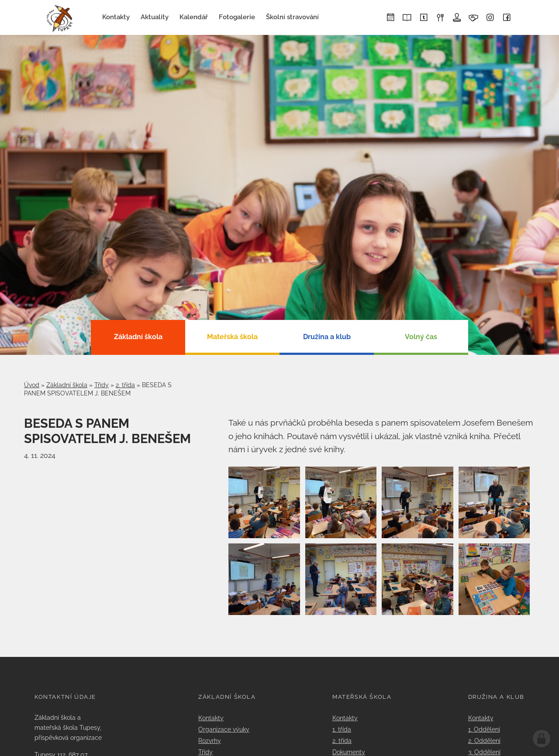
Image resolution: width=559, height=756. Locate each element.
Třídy (102, 385)
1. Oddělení (484, 729)
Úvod (32, 385)
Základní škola (67, 385)
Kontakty (211, 718)
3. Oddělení (484, 752)
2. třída (125, 385)
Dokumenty (349, 752)
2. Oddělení (484, 741)
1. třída (342, 729)
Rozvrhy (210, 741)
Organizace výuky (224, 729)
